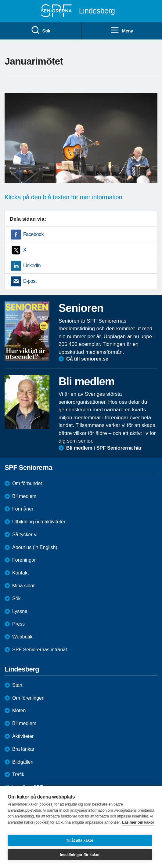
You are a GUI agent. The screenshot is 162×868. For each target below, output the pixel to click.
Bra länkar (23, 749)
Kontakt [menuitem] (20, 573)
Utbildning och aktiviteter (39, 522)
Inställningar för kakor (80, 855)
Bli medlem (24, 496)
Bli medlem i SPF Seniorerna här (104, 448)
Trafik (18, 774)
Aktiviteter (23, 736)
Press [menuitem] (18, 624)
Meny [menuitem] (122, 30)
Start (17, 685)
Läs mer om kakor (138, 822)
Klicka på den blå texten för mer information (63, 197)
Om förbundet (27, 483)
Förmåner (23, 509)
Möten (19, 711)
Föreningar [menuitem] (24, 560)
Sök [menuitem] (41, 30)
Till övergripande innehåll (0, 0)
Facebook (33, 234)
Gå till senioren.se (87, 359)
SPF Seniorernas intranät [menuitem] (40, 650)
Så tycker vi (25, 535)
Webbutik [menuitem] (22, 637)
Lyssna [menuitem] (20, 611)
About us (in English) (35, 547)
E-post (30, 281)
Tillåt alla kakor (80, 840)
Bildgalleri (23, 762)
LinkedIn (32, 266)
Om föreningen (28, 698)
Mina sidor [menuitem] (23, 586)
